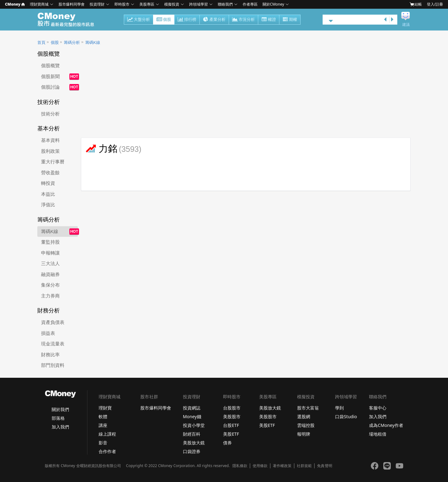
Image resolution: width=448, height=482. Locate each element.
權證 (269, 20)
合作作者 (107, 451)
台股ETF (231, 425)
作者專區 (250, 4)
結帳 (416, 4)
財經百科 (192, 434)
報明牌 (304, 434)
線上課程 (107, 434)
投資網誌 (192, 408)
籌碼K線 (93, 42)
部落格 (58, 418)
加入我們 (60, 427)
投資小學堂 (194, 425)
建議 (406, 25)
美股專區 (147, 4)
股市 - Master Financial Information (69, 20)
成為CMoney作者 (386, 425)
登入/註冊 (435, 4)
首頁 (41, 42)
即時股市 (122, 4)
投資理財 (97, 4)
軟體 (103, 416)
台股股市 (232, 408)
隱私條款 (240, 466)
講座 (103, 425)
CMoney (15, 4)
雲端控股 (306, 425)
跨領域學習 (198, 4)
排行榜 (187, 20)
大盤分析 (139, 20)
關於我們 (60, 409)
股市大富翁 (308, 408)
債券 (227, 443)
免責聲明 (324, 466)
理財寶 (105, 408)
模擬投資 (172, 4)
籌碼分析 (72, 42)
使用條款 (260, 466)
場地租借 (378, 434)
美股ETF (231, 434)
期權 (290, 20)
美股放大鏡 (194, 443)
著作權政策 (282, 466)
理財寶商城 (39, 4)
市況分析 (243, 20)
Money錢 (192, 416)
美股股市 (232, 416)
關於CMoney (273, 4)
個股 (164, 20)
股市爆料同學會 (72, 4)
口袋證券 (192, 451)
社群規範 (304, 466)
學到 (339, 408)
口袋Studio (346, 416)
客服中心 (378, 408)
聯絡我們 (225, 4)
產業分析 (214, 20)
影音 (103, 443)
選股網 (304, 416)
